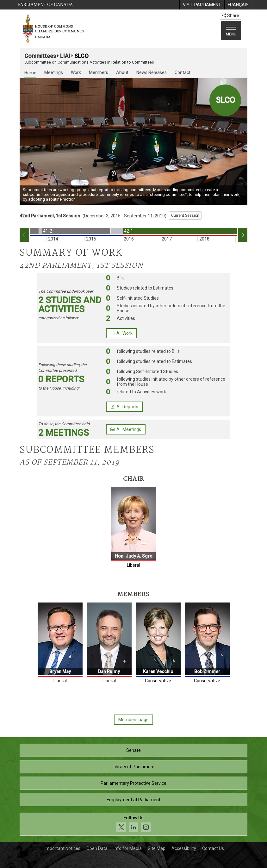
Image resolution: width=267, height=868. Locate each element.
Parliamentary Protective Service (133, 783)
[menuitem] (202, 5)
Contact (183, 72)
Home (30, 73)
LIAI (65, 56)
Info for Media (128, 848)
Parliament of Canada (45, 5)
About (122, 72)
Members (99, 72)
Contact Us (213, 848)
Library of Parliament (134, 767)
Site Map (157, 848)
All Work (121, 333)
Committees (40, 56)
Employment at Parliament (133, 800)
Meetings (54, 72)
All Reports (124, 407)
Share (230, 16)
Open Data (97, 848)
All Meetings (126, 429)
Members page (133, 720)
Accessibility (184, 848)
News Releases (152, 72)
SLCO (81, 56)
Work (76, 72)
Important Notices (62, 848)
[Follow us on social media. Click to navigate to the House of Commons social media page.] (133, 824)
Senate (133, 750)
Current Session (185, 215)
